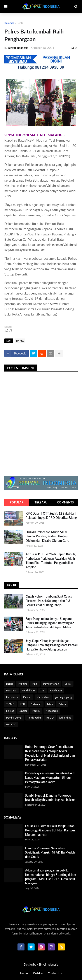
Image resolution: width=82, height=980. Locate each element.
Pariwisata (12, 697)
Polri (35, 684)
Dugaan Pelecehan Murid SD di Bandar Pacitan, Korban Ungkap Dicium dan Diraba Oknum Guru (47, 536)
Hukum (23, 684)
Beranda (9, 23)
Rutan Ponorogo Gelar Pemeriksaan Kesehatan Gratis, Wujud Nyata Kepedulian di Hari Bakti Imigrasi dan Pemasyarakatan (50, 753)
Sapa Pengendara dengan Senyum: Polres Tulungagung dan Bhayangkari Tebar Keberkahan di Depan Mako (50, 623)
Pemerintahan (51, 684)
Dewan (27, 697)
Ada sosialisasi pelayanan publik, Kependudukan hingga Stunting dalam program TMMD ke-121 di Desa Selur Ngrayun (51, 877)
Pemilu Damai (14, 718)
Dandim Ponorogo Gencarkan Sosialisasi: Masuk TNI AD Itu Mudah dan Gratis (50, 852)
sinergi (23, 711)
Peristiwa (11, 690)
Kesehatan (56, 690)
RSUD (50, 718)
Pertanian (36, 704)
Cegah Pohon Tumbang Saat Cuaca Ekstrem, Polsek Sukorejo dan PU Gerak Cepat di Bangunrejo (49, 601)
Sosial (68, 684)
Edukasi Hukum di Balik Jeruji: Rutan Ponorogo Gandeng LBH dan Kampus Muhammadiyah (50, 830)
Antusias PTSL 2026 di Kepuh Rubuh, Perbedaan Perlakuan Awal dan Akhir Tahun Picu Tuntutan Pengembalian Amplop (51, 561)
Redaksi (38, 973)
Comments (65, 502)
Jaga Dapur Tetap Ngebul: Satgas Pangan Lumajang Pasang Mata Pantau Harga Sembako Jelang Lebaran (52, 645)
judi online (65, 718)
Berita (20, 23)
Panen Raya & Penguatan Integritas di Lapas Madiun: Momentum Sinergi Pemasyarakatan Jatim (50, 777)
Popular (17, 502)
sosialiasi (11, 724)
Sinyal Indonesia (49, 964)
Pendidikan (28, 690)
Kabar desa (43, 697)
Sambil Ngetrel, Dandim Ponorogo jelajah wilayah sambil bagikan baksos (50, 798)
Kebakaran (52, 711)
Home (24, 973)
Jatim (50, 704)
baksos (10, 711)
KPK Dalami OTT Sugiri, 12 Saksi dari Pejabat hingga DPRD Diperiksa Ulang (51, 516)
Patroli (62, 704)
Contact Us (55, 973)
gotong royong (63, 697)
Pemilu (36, 711)
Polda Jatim (34, 718)
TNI (42, 690)
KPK (22, 704)
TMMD (10, 704)
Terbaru (41, 502)
